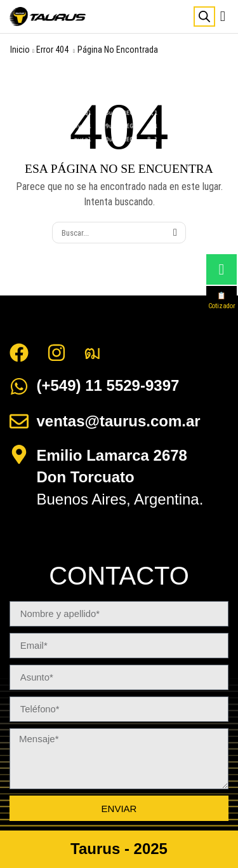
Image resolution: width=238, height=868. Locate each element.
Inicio (20, 50)
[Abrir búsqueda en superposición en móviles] (204, 17)
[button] (223, 17)
